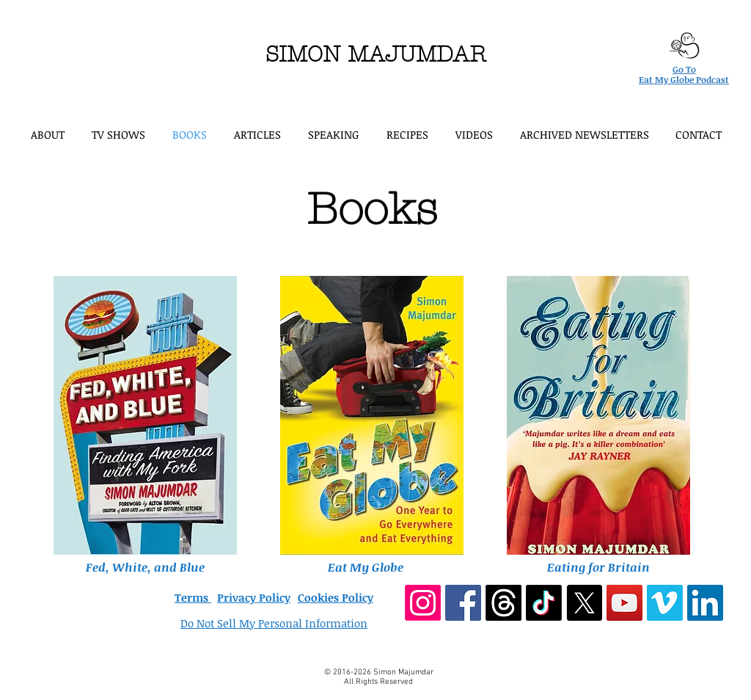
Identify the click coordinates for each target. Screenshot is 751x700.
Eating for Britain (598, 567)
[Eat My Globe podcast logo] (684, 45)
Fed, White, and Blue (145, 567)
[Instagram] (423, 603)
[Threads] (503, 603)
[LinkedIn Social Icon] (705, 603)
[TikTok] (544, 603)
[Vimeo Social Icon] (665, 603)
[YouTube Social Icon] (624, 603)
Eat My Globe (366, 567)
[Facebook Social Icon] (463, 603)
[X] (584, 603)
